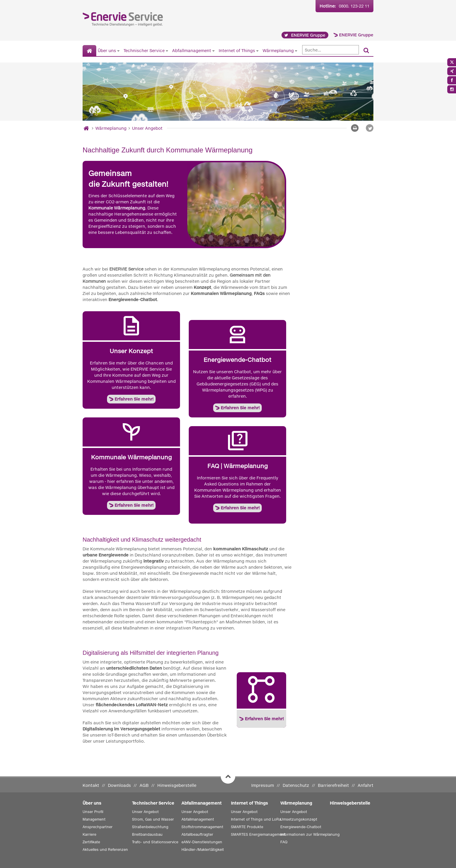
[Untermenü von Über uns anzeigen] (118, 51)
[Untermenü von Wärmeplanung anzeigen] (296, 51)
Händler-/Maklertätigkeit (203, 850)
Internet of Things (237, 50)
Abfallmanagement (192, 50)
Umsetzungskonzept (299, 819)
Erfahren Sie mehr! (134, 399)
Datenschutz (296, 785)
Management (94, 819)
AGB (144, 785)
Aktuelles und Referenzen (105, 850)
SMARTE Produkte (247, 827)
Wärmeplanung (278, 50)
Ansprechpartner (98, 827)
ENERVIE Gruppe (356, 35)
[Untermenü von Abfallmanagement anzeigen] (213, 51)
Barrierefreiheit (333, 785)
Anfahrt (366, 785)
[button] (370, 128)
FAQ (284, 842)
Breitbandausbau (147, 834)
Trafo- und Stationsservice (155, 842)
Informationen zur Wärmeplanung (310, 834)
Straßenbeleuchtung (150, 827)
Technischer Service (144, 50)
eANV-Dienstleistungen (202, 842)
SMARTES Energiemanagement (258, 834)
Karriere (89, 834)
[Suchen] (366, 51)
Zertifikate (91, 842)
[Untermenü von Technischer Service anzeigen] (167, 51)
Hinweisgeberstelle (177, 785)
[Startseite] (89, 51)
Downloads (119, 785)
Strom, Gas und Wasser (153, 819)
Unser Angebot (147, 128)
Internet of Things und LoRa (256, 819)
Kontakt (91, 785)
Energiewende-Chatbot (301, 827)
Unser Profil (93, 812)
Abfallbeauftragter (197, 834)
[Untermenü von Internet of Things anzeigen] (257, 51)
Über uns (107, 50)
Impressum (263, 785)
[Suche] (331, 50)
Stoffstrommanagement (202, 827)
